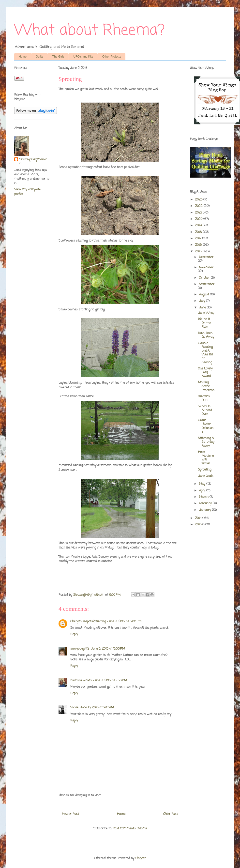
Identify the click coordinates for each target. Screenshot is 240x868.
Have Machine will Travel (206, 458)
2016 (199, 245)
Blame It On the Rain (204, 323)
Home (23, 57)
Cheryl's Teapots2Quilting (88, 621)
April (203, 491)
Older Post (171, 814)
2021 (199, 213)
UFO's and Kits (83, 57)
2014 (199, 518)
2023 (199, 200)
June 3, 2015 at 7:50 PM (110, 680)
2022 (199, 206)
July (202, 301)
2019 (199, 225)
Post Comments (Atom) (130, 829)
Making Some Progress (206, 386)
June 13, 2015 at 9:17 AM (97, 708)
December (206, 257)
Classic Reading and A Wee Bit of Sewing (205, 353)
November (206, 267)
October (205, 278)
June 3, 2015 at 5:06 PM (124, 621)
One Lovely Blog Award (205, 372)
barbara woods (81, 680)
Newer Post (71, 814)
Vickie (74, 708)
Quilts (39, 57)
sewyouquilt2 (80, 649)
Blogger (141, 858)
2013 (199, 525)
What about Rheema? (90, 31)
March (204, 497)
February (206, 503)
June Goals (206, 476)
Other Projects (112, 57)
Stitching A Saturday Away (206, 442)
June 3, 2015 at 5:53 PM (108, 649)
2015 (199, 251)
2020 (199, 219)
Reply (74, 634)
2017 (199, 238)
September (207, 284)
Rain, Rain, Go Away (206, 335)
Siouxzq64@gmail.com (33, 162)
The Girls (58, 57)
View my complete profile (27, 192)
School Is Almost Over (205, 410)
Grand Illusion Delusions (206, 426)
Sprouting (205, 470)
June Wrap (206, 313)
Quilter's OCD (204, 398)
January (205, 510)
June (203, 308)
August (204, 295)
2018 (199, 232)
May (203, 484)
